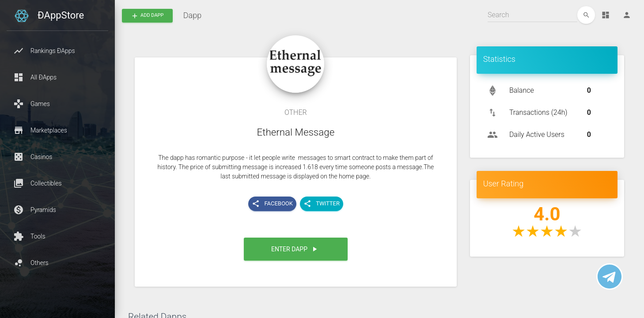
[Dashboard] (606, 15)
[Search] (532, 15)
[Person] (627, 15)
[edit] (586, 15)
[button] (57, 51)
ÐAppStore (61, 15)
